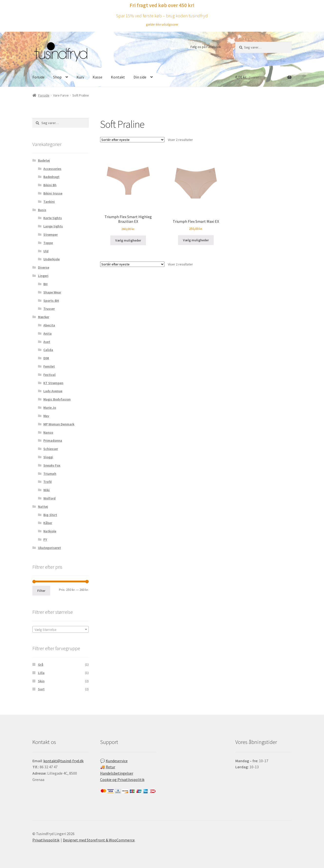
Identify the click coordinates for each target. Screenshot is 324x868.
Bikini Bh (50, 185)
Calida (48, 350)
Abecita (49, 325)
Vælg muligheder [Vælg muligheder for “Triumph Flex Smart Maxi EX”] (196, 240)
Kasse (97, 77)
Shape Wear (52, 292)
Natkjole (50, 531)
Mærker (44, 317)
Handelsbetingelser (117, 773)
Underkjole (52, 259)
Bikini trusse (53, 193)
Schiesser (51, 449)
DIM (46, 358)
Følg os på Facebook (206, 47)
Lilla (41, 673)
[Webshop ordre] (132, 140)
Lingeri (43, 276)
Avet (47, 342)
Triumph (50, 474)
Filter (41, 591)
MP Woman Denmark (59, 424)
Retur (110, 767)
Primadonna (53, 440)
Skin (41, 681)
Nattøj (43, 507)
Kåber (48, 523)
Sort (41, 689)
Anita (48, 333)
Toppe (48, 243)
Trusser (49, 309)
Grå (41, 664)
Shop (57, 77)
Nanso (48, 432)
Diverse (44, 267)
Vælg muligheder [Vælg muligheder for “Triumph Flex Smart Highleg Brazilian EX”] (128, 240)
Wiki (47, 490)
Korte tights (53, 218)
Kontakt (118, 77)
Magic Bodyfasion (57, 399)
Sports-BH (51, 301)
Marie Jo (50, 408)
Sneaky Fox (52, 465)
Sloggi (48, 457)
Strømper (51, 234)
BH (45, 284)
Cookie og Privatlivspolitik (122, 780)
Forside (38, 77)
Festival (49, 375)
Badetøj (44, 160)
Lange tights (53, 226)
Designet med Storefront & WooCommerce (99, 840)
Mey (46, 416)
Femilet (49, 366)
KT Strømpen (53, 383)
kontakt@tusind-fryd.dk (63, 761)
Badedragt (51, 177)
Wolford (49, 498)
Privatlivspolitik (46, 840)
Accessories (52, 169)
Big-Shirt (50, 515)
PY (45, 539)
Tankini (49, 202)
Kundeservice (117, 761)
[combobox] (61, 629)
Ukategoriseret (49, 548)
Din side (140, 77)
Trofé (48, 482)
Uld (46, 251)
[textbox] (61, 630)
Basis (42, 210)
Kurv (80, 77)
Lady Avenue (53, 391)
